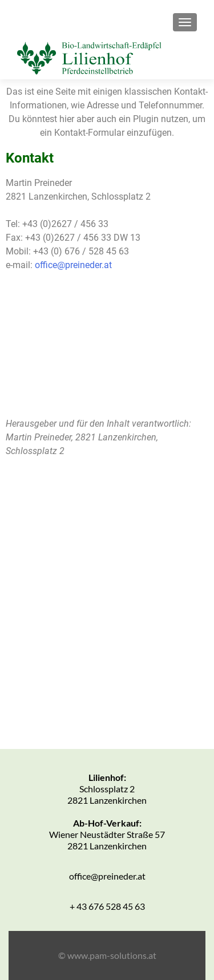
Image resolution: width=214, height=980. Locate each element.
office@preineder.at (73, 265)
